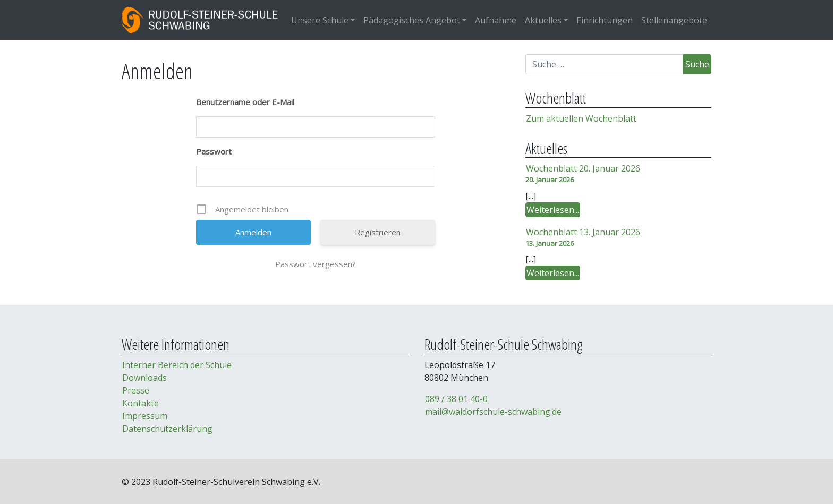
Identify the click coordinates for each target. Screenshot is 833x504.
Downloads (144, 378)
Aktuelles (543, 20)
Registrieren (378, 232)
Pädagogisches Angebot (412, 20)
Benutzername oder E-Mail (245, 102)
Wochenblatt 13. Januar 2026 (583, 232)
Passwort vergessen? (316, 264)
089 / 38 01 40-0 (456, 399)
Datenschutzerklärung (167, 429)
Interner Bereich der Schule (177, 365)
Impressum (145, 416)
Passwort (214, 151)
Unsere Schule (320, 20)
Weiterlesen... (553, 210)
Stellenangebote (674, 20)
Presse (136, 390)
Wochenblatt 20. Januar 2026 (583, 168)
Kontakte (141, 403)
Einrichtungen (605, 20)
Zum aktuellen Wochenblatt (581, 118)
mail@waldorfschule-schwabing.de (493, 412)
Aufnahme (496, 20)
